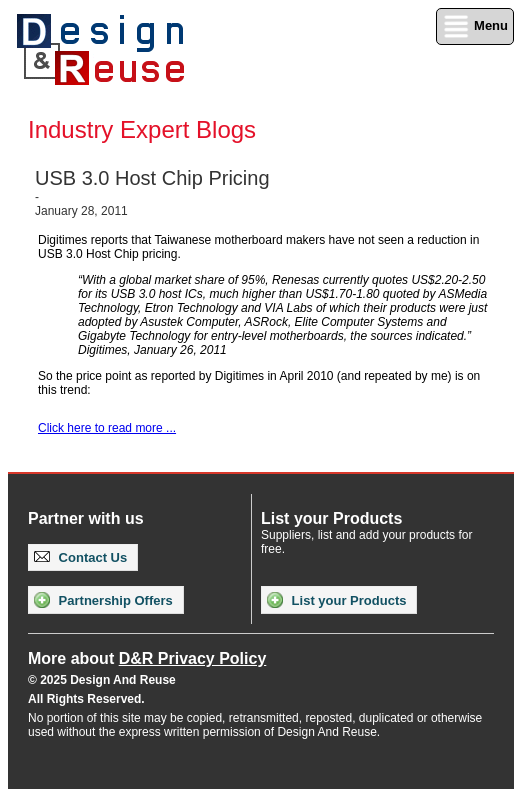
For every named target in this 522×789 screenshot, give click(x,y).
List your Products (336, 600)
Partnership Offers (103, 600)
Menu (475, 26)
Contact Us (80, 557)
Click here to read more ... (107, 428)
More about (147, 658)
